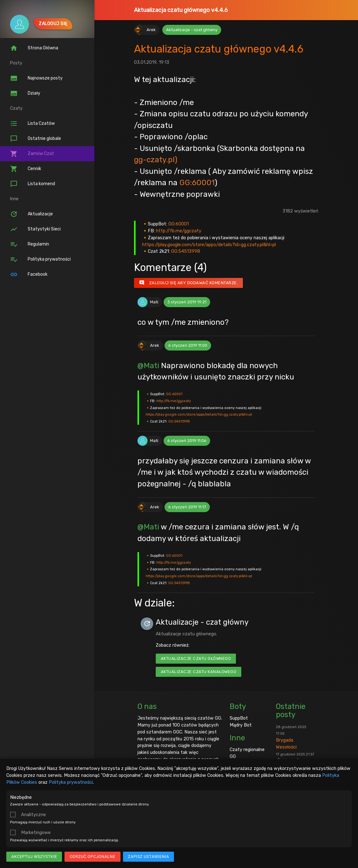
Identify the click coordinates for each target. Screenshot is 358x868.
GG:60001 (197, 182)
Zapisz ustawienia (149, 857)
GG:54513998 (186, 251)
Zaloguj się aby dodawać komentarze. (189, 283)
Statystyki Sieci (35, 229)
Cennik (26, 169)
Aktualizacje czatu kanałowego (199, 672)
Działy (25, 93)
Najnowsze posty (36, 78)
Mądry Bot (241, 725)
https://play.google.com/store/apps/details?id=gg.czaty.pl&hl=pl (209, 245)
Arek (151, 30)
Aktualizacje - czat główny (192, 30)
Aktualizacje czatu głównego (196, 658)
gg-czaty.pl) (156, 160)
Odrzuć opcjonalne (92, 857)
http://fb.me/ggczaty (179, 231)
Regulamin (30, 244)
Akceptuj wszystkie (34, 857)
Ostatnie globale (36, 139)
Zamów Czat (32, 154)
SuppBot (239, 718)
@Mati (148, 365)
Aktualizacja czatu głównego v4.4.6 (181, 10)
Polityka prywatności (71, 782)
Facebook (29, 274)
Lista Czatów (32, 124)
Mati (154, 302)
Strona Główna (34, 48)
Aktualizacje (31, 214)
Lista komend (33, 184)
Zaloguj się (53, 24)
